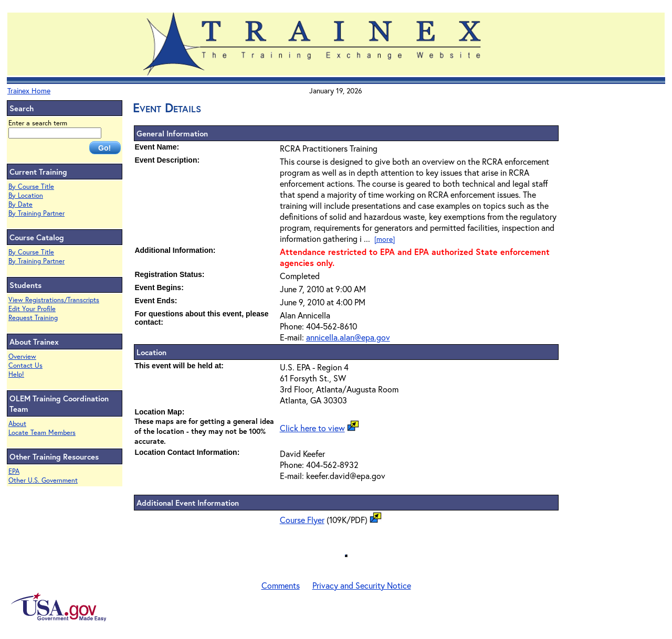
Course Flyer (302, 520)
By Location (26, 195)
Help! (16, 374)
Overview (22, 356)
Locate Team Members (42, 433)
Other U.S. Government (43, 480)
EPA (14, 471)
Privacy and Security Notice (362, 585)
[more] (385, 239)
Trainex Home (29, 90)
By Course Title (31, 187)
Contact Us (25, 365)
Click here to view (312, 428)
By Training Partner (36, 213)
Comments (281, 585)
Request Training (33, 318)
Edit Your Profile (32, 309)
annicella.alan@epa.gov (348, 337)
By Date (20, 204)
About (17, 424)
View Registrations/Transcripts (54, 300)
